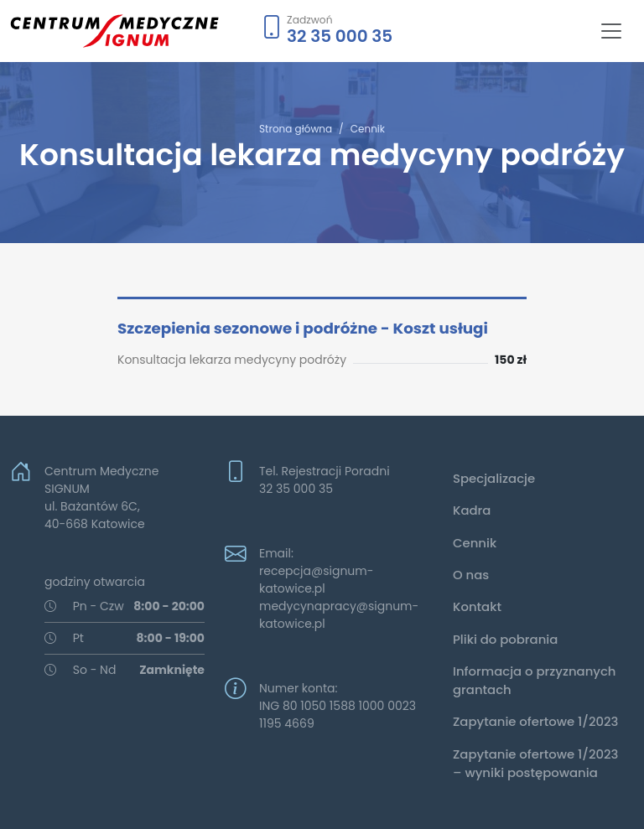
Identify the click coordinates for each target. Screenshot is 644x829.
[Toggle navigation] (611, 31)
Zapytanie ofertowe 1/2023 (535, 721)
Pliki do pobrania (505, 639)
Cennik (368, 129)
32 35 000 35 (340, 36)
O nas (471, 575)
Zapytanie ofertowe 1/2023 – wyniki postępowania (535, 763)
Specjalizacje (494, 478)
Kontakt (477, 606)
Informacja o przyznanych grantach (535, 680)
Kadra (472, 510)
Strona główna (296, 129)
